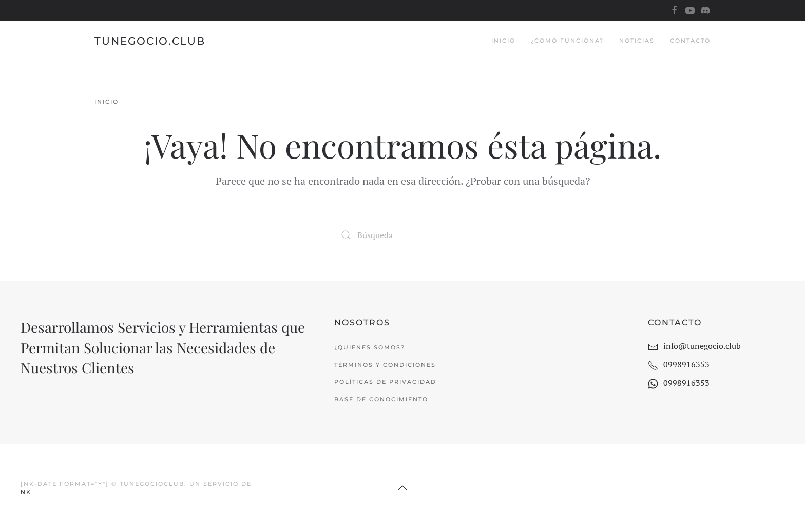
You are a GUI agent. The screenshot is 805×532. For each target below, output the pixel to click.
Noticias (637, 41)
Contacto (690, 41)
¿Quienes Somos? (370, 347)
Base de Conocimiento (381, 399)
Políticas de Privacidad (385, 382)
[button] (402, 488)
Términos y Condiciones (385, 365)
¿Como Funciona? (567, 41)
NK (26, 492)
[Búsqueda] (402, 235)
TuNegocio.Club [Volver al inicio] (150, 41)
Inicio (503, 41)
